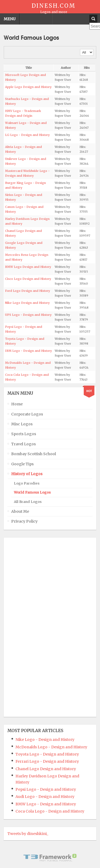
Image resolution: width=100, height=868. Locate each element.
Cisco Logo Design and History (28, 279)
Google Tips (22, 464)
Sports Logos (24, 434)
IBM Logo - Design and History (28, 351)
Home (17, 404)
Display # (80, 49)
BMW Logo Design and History (28, 267)
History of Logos (27, 474)
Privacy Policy (24, 521)
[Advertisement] (29, 627)
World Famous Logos (32, 492)
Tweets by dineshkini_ (28, 834)
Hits (87, 68)
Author (66, 68)
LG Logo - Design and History (27, 135)
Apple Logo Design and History (28, 87)
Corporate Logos (27, 414)
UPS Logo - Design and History (28, 315)
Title (29, 68)
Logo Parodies (27, 483)
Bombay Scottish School (34, 454)
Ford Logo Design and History (27, 291)
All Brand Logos (28, 502)
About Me (20, 511)
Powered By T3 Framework (50, 858)
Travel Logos (23, 444)
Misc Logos (22, 424)
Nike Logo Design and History (27, 303)
